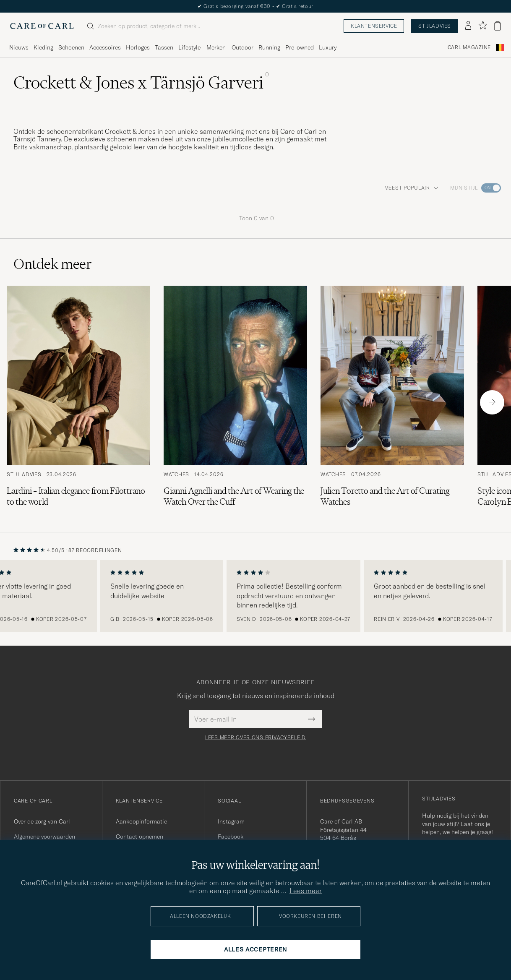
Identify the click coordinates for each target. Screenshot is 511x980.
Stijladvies (435, 26)
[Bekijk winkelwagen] (498, 26)
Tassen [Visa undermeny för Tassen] (164, 47)
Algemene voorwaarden (44, 837)
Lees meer (306, 891)
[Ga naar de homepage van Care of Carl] (42, 26)
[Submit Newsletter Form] (312, 719)
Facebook (231, 837)
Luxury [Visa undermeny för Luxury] (328, 47)
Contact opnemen (139, 837)
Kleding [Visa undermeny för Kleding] (43, 47)
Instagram (231, 821)
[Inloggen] (468, 26)
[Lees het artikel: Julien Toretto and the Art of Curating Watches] (392, 402)
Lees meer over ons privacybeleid (255, 738)
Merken (216, 47)
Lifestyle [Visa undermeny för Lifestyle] (189, 47)
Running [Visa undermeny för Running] (269, 47)
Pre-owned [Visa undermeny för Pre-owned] (300, 47)
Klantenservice (374, 26)
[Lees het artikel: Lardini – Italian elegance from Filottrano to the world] (78, 402)
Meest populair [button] (411, 188)
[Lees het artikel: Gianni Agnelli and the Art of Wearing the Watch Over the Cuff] (235, 402)
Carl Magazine (469, 47)
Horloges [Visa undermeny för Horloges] (138, 47)
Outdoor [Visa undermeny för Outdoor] (242, 47)
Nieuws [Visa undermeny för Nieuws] (19, 47)
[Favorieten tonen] (483, 26)
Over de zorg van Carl (42, 821)
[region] (255, 596)
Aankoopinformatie (141, 821)
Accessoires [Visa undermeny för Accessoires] (105, 47)
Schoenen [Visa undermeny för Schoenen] (71, 47)
